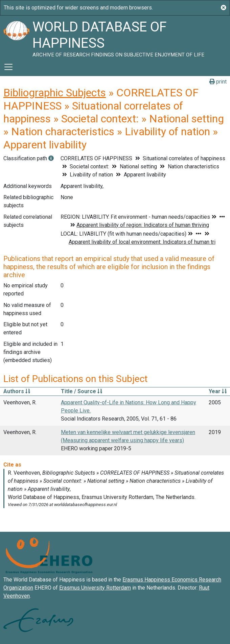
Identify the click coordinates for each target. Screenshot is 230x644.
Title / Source (82, 391)
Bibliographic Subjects (55, 93)
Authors (17, 391)
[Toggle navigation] (8, 67)
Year (218, 391)
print (218, 82)
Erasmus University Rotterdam (95, 588)
